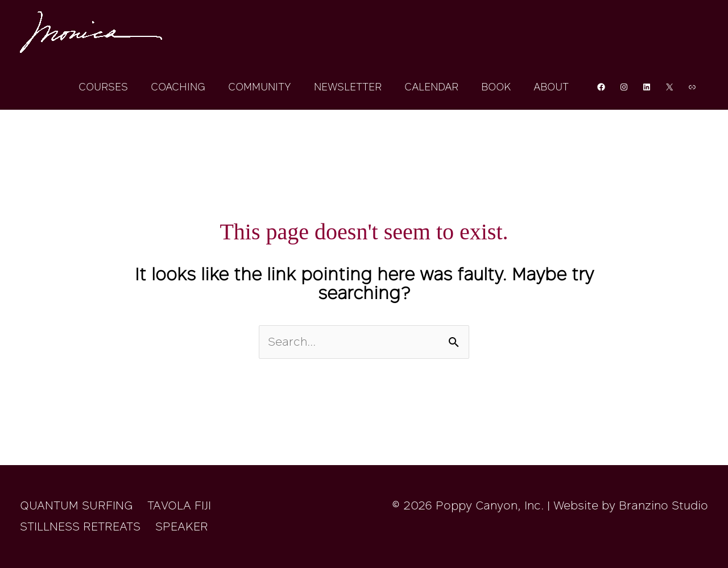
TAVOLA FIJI (179, 505)
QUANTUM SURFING (76, 505)
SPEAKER (182, 526)
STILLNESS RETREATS (80, 526)
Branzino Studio (663, 505)
